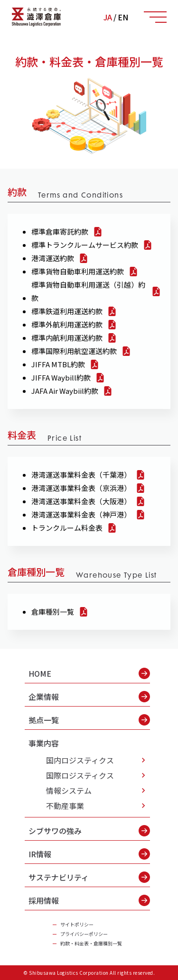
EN (123, 17)
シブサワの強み (89, 831)
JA (108, 17)
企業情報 (89, 697)
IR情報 (89, 854)
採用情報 (89, 900)
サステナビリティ (89, 877)
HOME (89, 673)
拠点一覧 (89, 720)
